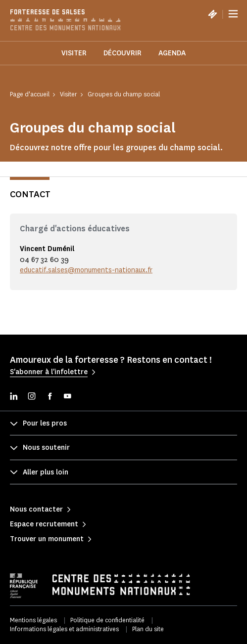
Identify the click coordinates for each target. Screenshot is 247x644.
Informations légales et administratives (64, 629)
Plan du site (148, 629)
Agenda (172, 53)
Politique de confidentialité (107, 620)
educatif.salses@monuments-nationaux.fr (86, 270)
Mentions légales (33, 620)
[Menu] (233, 14)
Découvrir (123, 53)
